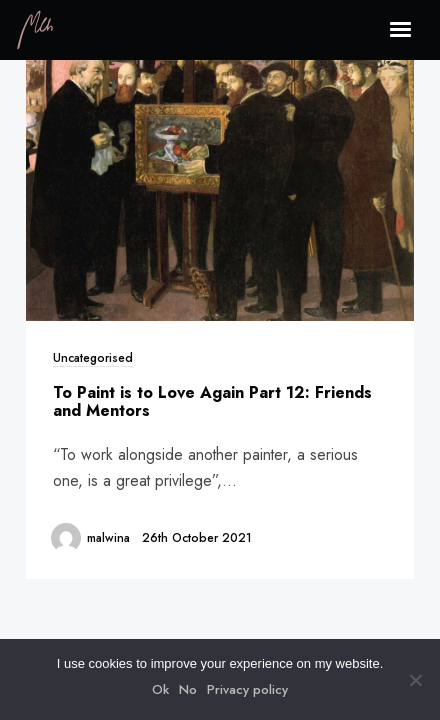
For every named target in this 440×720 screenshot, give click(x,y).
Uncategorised (93, 357)
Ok (160, 689)
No (188, 689)
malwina (108, 537)
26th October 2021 (197, 537)
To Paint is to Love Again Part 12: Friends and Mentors (212, 401)
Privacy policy (247, 689)
